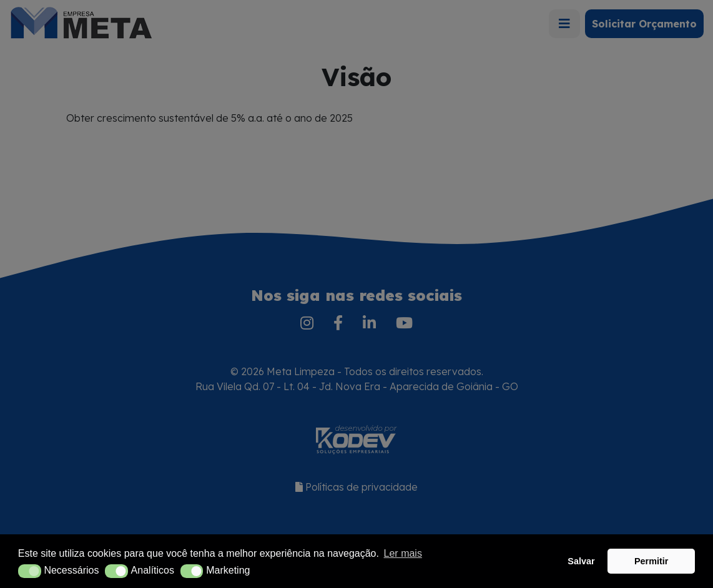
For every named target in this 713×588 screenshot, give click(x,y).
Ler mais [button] (403, 553)
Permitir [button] (651, 561)
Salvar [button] (581, 561)
